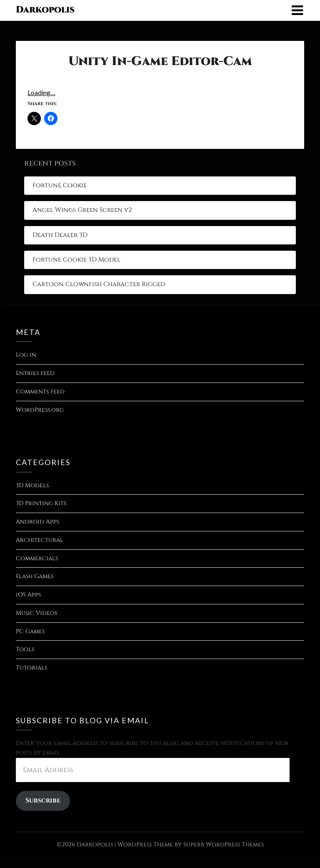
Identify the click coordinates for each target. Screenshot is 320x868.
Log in (26, 355)
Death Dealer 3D (60, 235)
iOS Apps (28, 595)
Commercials (37, 558)
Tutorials (31, 668)
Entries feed (35, 373)
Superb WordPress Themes (224, 844)
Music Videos (36, 613)
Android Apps (37, 522)
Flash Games (35, 576)
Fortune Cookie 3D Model (76, 260)
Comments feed (40, 391)
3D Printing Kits (41, 503)
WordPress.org (40, 410)
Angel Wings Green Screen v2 (82, 210)
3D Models (32, 485)
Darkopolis (45, 10)
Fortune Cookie (60, 185)
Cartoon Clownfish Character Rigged (99, 284)
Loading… (41, 92)
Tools (25, 649)
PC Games (30, 631)
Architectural (40, 540)
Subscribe (43, 801)
